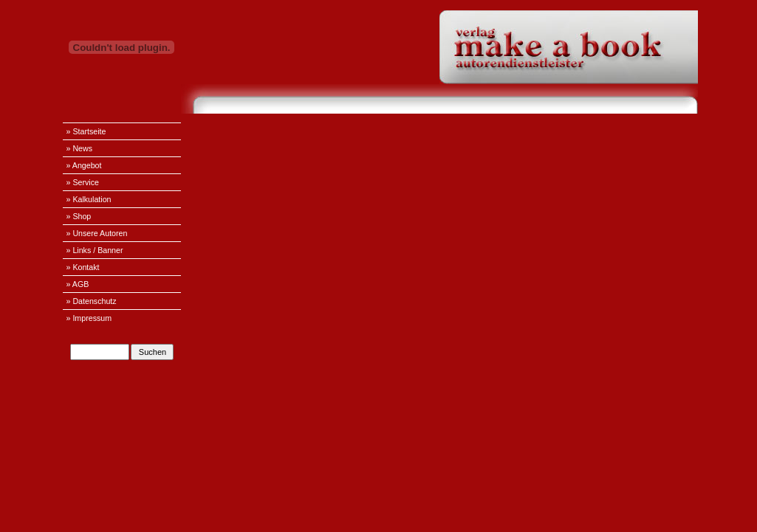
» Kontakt (83, 267)
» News (80, 148)
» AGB (78, 284)
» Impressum (89, 318)
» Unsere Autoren (97, 233)
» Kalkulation (89, 199)
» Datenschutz (92, 301)
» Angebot (84, 165)
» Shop (79, 216)
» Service (83, 182)
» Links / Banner (95, 250)
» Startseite (86, 131)
